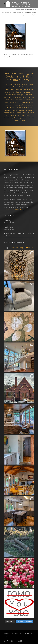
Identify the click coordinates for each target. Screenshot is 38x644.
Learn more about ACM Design (14, 210)
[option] (19, 144)
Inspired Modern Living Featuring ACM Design (19, 234)
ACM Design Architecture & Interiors (25, 10)
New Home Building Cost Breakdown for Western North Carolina (19, 12)
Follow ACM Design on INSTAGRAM (22, 248)
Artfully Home (8, 227)
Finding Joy (7, 221)
